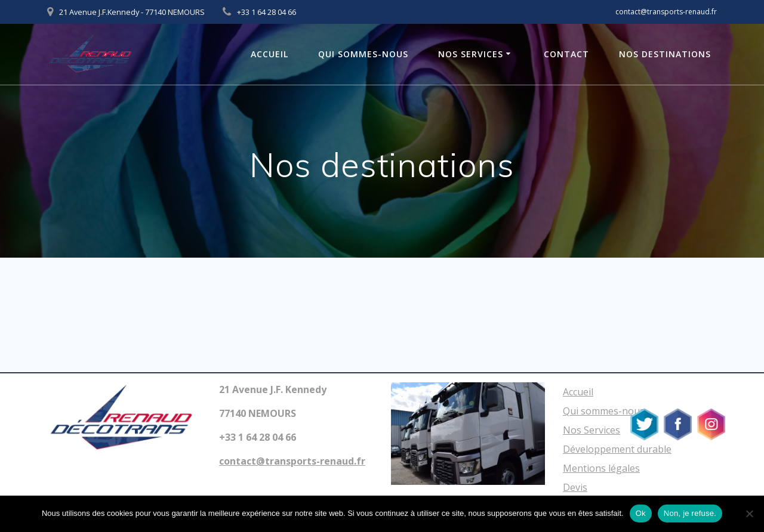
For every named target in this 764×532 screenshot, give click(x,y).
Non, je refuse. (690, 513)
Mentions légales (601, 468)
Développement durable (617, 449)
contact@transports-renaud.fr (666, 12)
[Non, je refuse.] (749, 514)
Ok (641, 513)
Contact (566, 54)
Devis (575, 487)
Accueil (269, 54)
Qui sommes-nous (363, 54)
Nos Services (471, 54)
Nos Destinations (665, 54)
